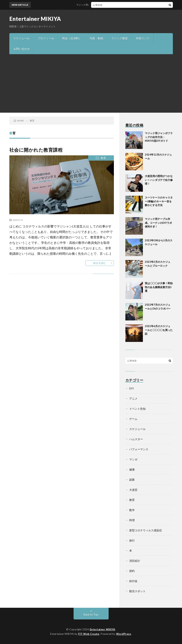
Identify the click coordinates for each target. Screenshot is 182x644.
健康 (132, 469)
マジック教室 (120, 38)
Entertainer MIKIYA (35, 19)
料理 (132, 520)
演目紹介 (135, 561)
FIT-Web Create (89, 634)
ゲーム (133, 419)
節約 (132, 571)
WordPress (124, 634)
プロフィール (46, 38)
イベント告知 (137, 409)
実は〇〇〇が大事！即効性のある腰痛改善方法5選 (159, 287)
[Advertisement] (91, 83)
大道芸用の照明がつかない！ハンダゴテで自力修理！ (159, 180)
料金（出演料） (72, 38)
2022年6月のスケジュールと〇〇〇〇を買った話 (159, 330)
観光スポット (137, 591)
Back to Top (91, 614)
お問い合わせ (22, 49)
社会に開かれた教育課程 (36, 150)
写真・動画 (96, 38)
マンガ (133, 459)
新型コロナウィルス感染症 (146, 530)
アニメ (133, 399)
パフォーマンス (139, 449)
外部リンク (143, 38)
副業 (132, 480)
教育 (103, 158)
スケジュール (21, 38)
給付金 (133, 581)
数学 (132, 510)
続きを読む (100, 263)
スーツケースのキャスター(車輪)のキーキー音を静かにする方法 (159, 201)
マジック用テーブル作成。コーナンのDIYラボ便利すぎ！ (158, 223)
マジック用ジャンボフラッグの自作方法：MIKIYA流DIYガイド (110, 5)
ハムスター (136, 439)
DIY (132, 388)
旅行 (132, 540)
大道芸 (133, 490)
